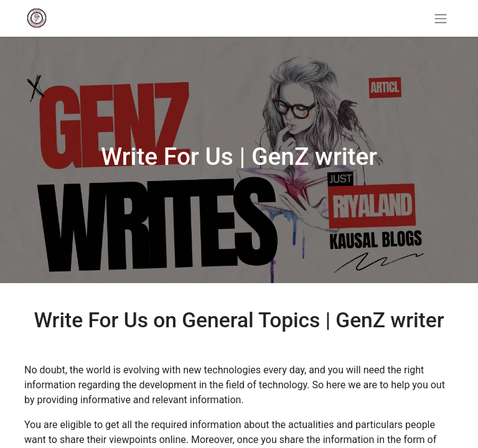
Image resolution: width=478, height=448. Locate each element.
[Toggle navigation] (441, 18)
